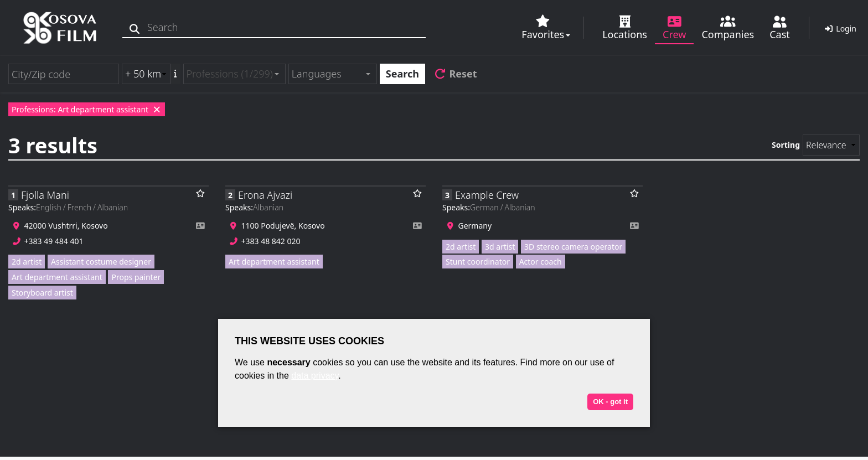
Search (402, 74)
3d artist (500, 247)
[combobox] (234, 74)
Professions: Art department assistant (87, 109)
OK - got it (610, 402)
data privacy (315, 376)
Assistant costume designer (101, 262)
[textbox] (328, 74)
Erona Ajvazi (265, 195)
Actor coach (541, 262)
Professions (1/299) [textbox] (230, 74)
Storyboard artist (42, 293)
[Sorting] (831, 145)
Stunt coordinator (478, 262)
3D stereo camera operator (573, 247)
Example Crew (487, 195)
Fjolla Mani (45, 195)
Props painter (136, 277)
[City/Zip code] (64, 74)
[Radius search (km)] (146, 74)
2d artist (27, 262)
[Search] (137, 27)
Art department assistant (57, 277)
